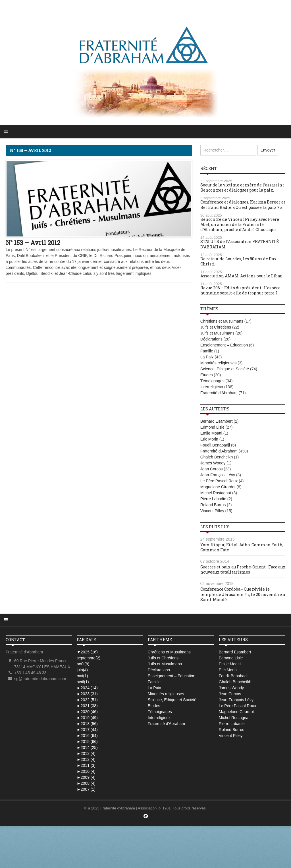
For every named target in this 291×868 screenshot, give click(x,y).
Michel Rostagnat (216, 493)
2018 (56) (87, 724)
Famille (207, 351)
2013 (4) (86, 753)
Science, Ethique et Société (225, 369)
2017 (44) (87, 730)
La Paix (207, 357)
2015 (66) (87, 742)
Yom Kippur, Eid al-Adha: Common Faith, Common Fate (242, 547)
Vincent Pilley (212, 511)
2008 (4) (86, 783)
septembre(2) (89, 658)
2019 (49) (87, 718)
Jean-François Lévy (218, 475)
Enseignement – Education (224, 345)
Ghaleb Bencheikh (217, 457)
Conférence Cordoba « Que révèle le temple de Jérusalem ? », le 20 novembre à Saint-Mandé (243, 594)
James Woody (213, 463)
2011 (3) (86, 765)
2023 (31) (87, 694)
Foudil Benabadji (215, 445)
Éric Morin (209, 439)
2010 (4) (86, 771)
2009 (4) (86, 777)
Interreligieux (212, 387)
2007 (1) (86, 789)
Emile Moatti (211, 433)
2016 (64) (87, 736)
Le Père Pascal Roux (219, 481)
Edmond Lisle (212, 427)
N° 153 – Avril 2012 (33, 243)
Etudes (207, 375)
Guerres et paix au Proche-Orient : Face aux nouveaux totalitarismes (243, 569)
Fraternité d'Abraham (219, 393)
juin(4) (82, 670)
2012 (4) (86, 759)
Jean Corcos (212, 469)
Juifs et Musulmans (217, 333)
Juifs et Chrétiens (216, 327)
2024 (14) (87, 688)
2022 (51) (87, 700)
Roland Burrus (213, 505)
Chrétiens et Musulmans (222, 321)
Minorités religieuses (219, 363)
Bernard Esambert (217, 421)
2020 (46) (87, 712)
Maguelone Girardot (218, 487)
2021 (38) (87, 706)
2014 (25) (87, 747)
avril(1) (83, 682)
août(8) (83, 664)
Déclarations (211, 339)
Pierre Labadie (213, 499)
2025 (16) (87, 652)
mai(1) (82, 676)
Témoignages (212, 381)
